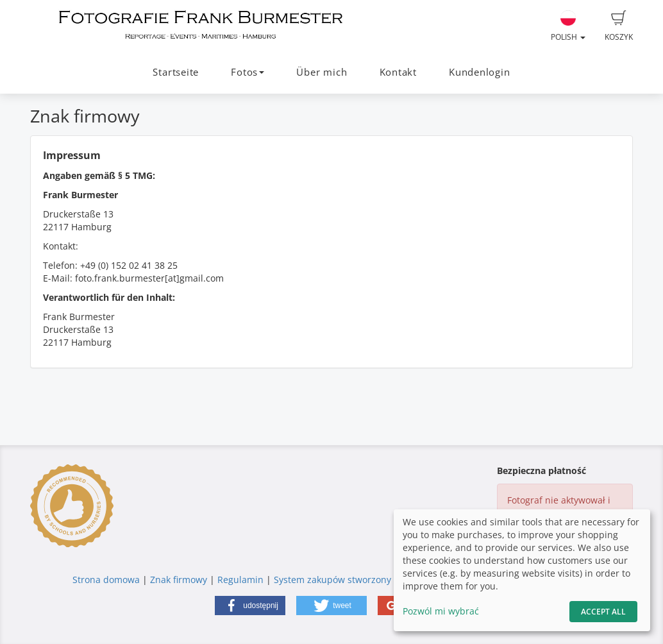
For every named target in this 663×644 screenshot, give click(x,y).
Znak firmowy (180, 580)
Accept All (603, 612)
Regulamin (240, 580)
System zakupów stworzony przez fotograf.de (371, 580)
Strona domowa (106, 580)
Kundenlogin (479, 72)
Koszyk (619, 26)
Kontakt (398, 72)
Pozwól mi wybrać (441, 611)
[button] (250, 606)
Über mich (322, 72)
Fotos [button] (248, 72)
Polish (568, 26)
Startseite (176, 72)
